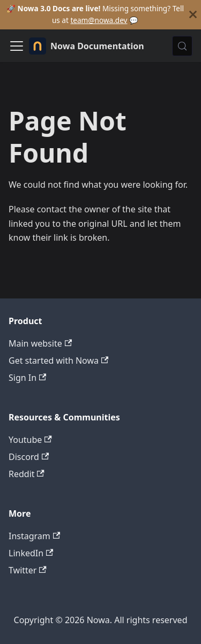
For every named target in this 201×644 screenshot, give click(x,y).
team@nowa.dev (99, 20)
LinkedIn (31, 553)
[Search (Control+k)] (182, 46)
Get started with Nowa (58, 361)
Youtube (30, 440)
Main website (40, 343)
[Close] (193, 15)
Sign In (27, 378)
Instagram (34, 536)
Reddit (27, 474)
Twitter (28, 570)
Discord (29, 457)
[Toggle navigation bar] (17, 46)
